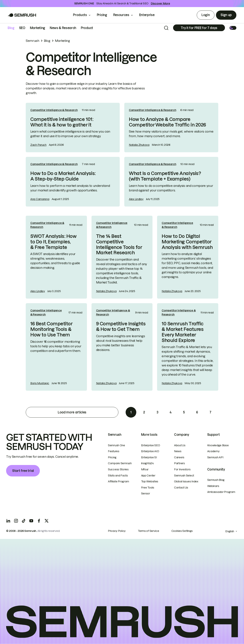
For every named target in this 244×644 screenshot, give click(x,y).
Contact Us (181, 488)
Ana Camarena (40, 199)
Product (87, 28)
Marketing (38, 28)
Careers (179, 457)
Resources (121, 15)
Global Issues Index (186, 481)
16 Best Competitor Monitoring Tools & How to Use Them (51, 329)
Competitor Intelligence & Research (54, 110)
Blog (11, 28)
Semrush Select (184, 476)
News (178, 451)
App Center (148, 476)
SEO (22, 28)
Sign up (226, 15)
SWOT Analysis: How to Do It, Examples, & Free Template (53, 242)
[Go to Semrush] (22, 15)
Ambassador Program (221, 492)
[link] (73, 128)
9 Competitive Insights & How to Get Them (121, 326)
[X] (47, 521)
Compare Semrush (120, 463)
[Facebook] (39, 521)
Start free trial (23, 471)
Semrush (33, 41)
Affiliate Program (118, 481)
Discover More (160, 3)
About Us (180, 445)
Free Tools (148, 488)
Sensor (146, 493)
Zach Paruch (38, 145)
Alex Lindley (136, 199)
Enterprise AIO (150, 451)
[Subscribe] (199, 28)
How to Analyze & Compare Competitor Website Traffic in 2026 (167, 122)
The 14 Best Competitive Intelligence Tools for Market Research (119, 244)
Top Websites (150, 481)
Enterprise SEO (151, 445)
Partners (179, 463)
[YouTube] (31, 521)
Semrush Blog (216, 480)
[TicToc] (24, 521)
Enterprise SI (149, 457)
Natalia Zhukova (139, 145)
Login (206, 15)
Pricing (102, 15)
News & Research (63, 28)
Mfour (145, 469)
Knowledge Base (218, 445)
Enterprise (150, 15)
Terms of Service (148, 531)
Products (80, 15)
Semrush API (215, 457)
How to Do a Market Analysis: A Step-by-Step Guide (63, 176)
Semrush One (116, 445)
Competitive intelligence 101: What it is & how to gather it (62, 122)
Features (114, 451)
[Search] (166, 28)
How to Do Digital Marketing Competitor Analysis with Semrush (187, 242)
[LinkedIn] (8, 521)
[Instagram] (16, 521)
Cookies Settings (182, 531)
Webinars (213, 486)
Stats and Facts (118, 476)
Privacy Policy (117, 531)
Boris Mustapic (40, 383)
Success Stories (118, 469)
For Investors (182, 469)
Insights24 (147, 463)
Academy (213, 451)
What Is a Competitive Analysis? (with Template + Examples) (165, 176)
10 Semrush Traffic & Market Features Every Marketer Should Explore (183, 332)
